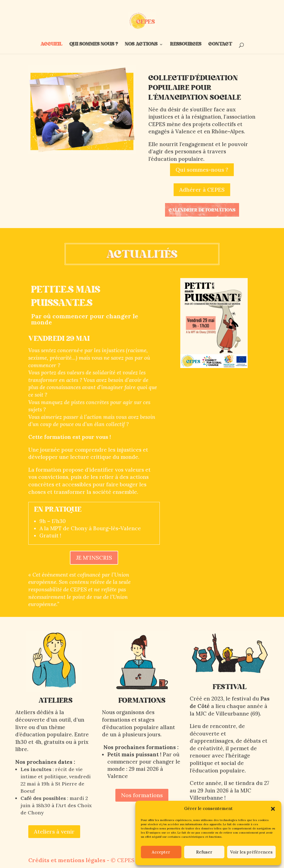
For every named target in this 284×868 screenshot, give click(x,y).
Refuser (204, 852)
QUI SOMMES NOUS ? (94, 45)
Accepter (161, 852)
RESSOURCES (186, 45)
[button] (273, 809)
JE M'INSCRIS (94, 558)
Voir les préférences (251, 852)
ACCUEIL (51, 45)
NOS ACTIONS (141, 45)
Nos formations (142, 795)
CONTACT (220, 45)
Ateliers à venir (54, 831)
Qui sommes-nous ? (202, 170)
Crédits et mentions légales (67, 860)
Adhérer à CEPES (202, 190)
